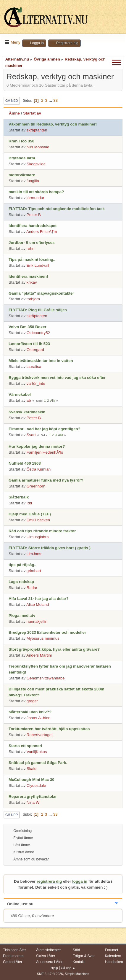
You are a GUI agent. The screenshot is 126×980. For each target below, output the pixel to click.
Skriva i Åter (46, 956)
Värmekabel (20, 394)
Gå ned (12, 101)
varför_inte (36, 383)
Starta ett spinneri (25, 746)
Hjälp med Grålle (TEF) (30, 514)
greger (32, 701)
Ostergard (35, 350)
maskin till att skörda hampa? (36, 192)
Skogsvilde (36, 164)
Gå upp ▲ (68, 968)
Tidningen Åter (14, 950)
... (51, 100)
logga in (80, 881)
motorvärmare (22, 175)
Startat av (32, 113)
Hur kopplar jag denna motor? (37, 446)
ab (29, 400)
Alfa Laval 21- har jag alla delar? (39, 599)
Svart (31, 435)
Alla (53, 401)
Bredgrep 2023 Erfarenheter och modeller (47, 632)
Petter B (34, 215)
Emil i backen (38, 520)
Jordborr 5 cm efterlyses (32, 243)
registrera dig (49, 881)
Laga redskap (21, 582)
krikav (32, 282)
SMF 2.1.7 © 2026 (50, 974)
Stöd (76, 950)
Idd (29, 503)
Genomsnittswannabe (46, 678)
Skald (31, 769)
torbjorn (33, 299)
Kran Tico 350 (21, 141)
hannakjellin (37, 621)
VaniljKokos (37, 752)
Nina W (33, 802)
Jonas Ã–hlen (39, 718)
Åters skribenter (49, 950)
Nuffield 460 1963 (25, 463)
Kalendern (113, 956)
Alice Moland (38, 605)
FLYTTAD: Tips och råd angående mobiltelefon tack (57, 209)
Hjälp (54, 968)
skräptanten (37, 130)
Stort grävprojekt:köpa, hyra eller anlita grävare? (54, 649)
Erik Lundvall (38, 265)
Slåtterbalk (19, 497)
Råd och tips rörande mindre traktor (42, 531)
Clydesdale (36, 786)
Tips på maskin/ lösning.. (32, 259)
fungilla (33, 181)
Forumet (112, 950)
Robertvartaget (40, 735)
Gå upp (12, 815)
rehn (31, 248)
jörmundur (35, 198)
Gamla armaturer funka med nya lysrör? (46, 480)
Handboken (114, 962)
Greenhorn (36, 486)
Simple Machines (77, 974)
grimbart (34, 571)
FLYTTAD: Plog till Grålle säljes (38, 310)
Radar (32, 588)
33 (55, 100)
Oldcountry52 (38, 333)
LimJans (34, 554)
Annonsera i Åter (49, 962)
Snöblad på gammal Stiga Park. (38, 763)
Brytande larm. (22, 158)
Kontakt (79, 962)
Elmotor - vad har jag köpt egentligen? (45, 429)
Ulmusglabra (38, 537)
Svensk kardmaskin (27, 412)
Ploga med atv (22, 616)
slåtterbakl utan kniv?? (30, 712)
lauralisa (34, 367)
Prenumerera (13, 956)
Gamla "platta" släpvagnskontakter (41, 293)
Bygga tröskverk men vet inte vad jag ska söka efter (57, 378)
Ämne (14, 113)
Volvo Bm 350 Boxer (28, 327)
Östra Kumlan (39, 469)
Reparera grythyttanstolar (33, 796)
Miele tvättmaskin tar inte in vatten (41, 361)
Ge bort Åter (13, 962)
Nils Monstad (38, 147)
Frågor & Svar (84, 956)
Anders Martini (39, 655)
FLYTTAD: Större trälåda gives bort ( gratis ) (50, 548)
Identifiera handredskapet (33, 226)
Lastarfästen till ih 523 (29, 344)
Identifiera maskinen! (28, 276)
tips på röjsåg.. (22, 565)
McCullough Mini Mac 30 (31, 780)
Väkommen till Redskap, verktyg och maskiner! (53, 124)
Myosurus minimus (43, 638)
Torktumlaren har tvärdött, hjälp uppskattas (49, 729)
